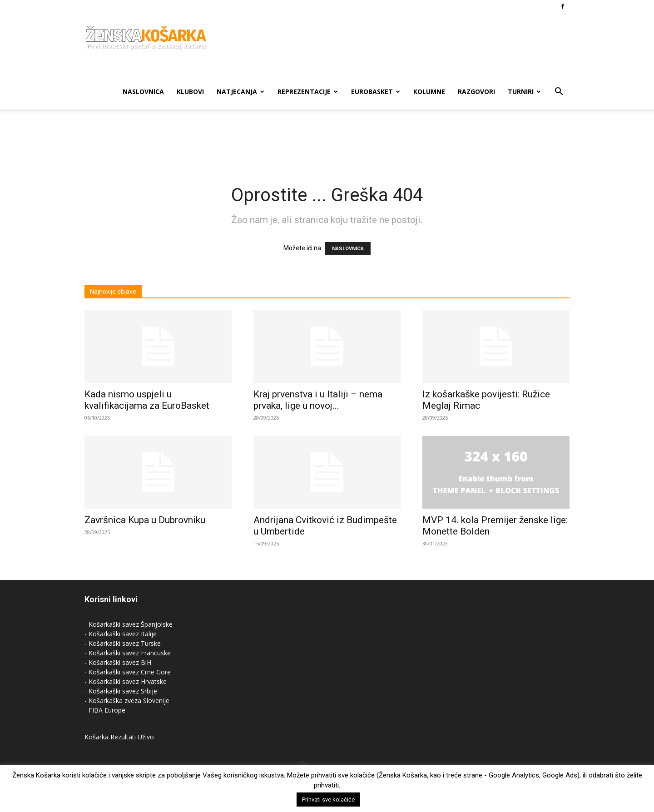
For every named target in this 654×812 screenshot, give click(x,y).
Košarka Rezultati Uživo (119, 737)
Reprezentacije (308, 92)
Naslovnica (143, 92)
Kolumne (429, 92)
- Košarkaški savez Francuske (128, 653)
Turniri (524, 92)
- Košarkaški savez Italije (121, 634)
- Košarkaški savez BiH (118, 662)
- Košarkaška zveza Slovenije (127, 701)
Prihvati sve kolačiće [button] (328, 800)
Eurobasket (376, 92)
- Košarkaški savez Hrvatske (126, 681)
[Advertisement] (327, 141)
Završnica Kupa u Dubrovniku (145, 520)
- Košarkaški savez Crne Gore (128, 672)
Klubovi (190, 92)
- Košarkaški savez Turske (123, 643)
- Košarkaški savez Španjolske (129, 624)
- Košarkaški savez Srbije (121, 691)
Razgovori (476, 92)
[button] (559, 92)
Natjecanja (240, 92)
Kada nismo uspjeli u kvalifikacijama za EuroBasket (147, 400)
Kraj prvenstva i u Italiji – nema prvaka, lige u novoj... (318, 400)
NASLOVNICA (348, 249)
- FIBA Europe (105, 710)
